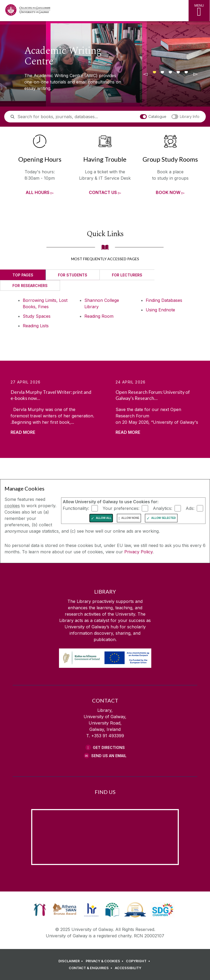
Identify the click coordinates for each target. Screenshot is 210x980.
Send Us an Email (109, 756)
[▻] (195, 74)
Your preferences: (121, 508)
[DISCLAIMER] (72, 961)
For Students (73, 275)
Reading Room (99, 316)
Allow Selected (164, 518)
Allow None (130, 518)
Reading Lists (36, 326)
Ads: (190, 508)
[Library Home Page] (91, 11)
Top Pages (23, 275)
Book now (168, 192)
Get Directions (109, 747)
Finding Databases (164, 300)
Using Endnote (160, 310)
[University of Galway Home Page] (28, 11)
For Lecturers (127, 275)
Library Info (186, 116)
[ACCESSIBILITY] (128, 968)
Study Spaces (37, 316)
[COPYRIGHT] (139, 961)
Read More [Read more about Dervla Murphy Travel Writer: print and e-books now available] (23, 432)
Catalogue (153, 116)
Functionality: (76, 508)
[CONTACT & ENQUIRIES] (91, 968)
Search (16, 122)
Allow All (104, 518)
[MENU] (199, 11)
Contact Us (103, 192)
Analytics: (163, 508)
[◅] (145, 74)
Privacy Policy (138, 552)
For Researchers (30, 286)
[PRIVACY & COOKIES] (105, 961)
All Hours (38, 192)
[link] (40, 910)
